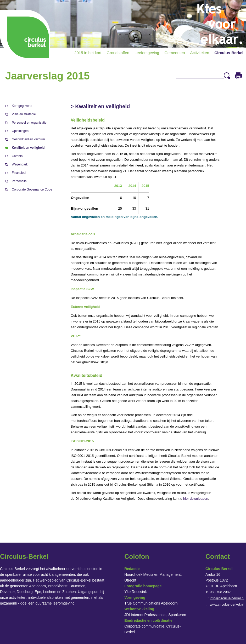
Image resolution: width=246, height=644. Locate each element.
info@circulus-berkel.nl (227, 598)
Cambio (17, 156)
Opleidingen (20, 131)
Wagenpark (20, 164)
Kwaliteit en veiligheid (28, 148)
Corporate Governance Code (32, 189)
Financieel (19, 173)
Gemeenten (175, 53)
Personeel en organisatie (29, 123)
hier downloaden (196, 499)
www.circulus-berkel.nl (227, 604)
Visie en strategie (24, 114)
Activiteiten (200, 53)
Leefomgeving (147, 53)
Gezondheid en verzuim (28, 139)
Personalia (19, 181)
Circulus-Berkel (229, 53)
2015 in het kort (88, 53)
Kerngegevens (22, 106)
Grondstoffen (118, 53)
